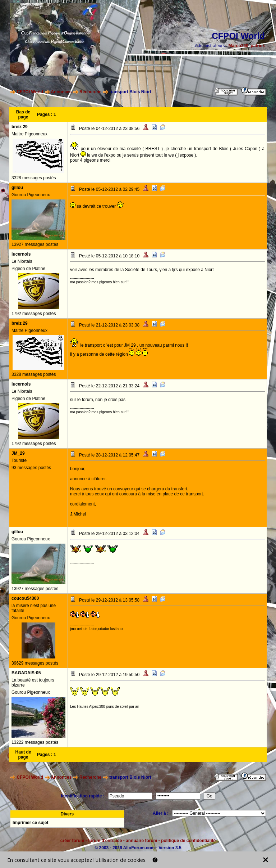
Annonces (61, 92)
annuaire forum (141, 841)
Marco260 (238, 46)
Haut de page (23, 755)
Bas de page (23, 114)
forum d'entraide (105, 841)
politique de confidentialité (188, 841)
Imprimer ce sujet (30, 823)
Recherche (90, 92)
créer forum (72, 841)
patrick (258, 46)
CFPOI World (30, 92)
